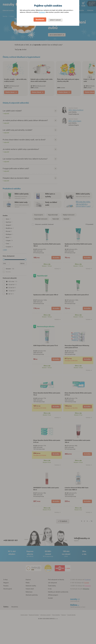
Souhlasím (42, 12)
